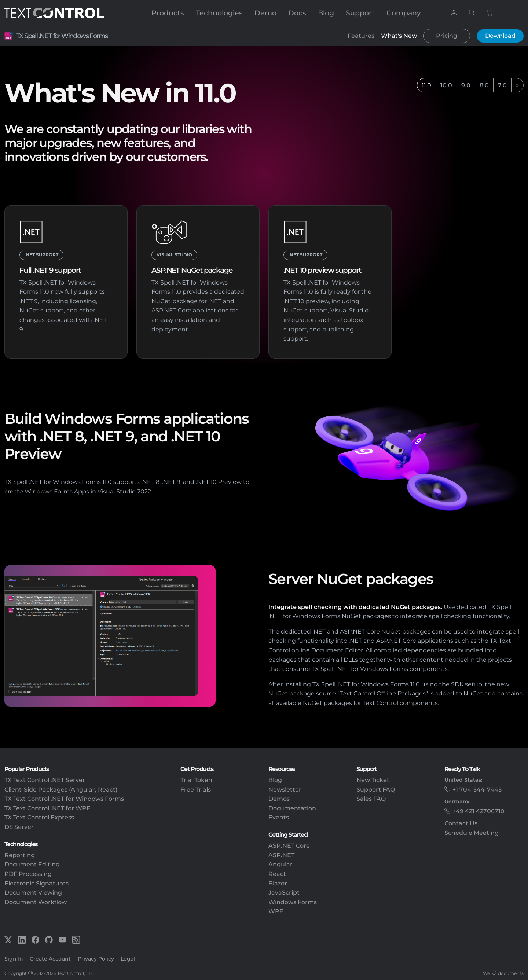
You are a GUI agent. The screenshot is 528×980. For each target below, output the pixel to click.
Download (500, 36)
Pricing (447, 36)
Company (404, 13)
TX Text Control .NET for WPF (47, 808)
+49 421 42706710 (478, 811)
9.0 (466, 85)
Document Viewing (33, 893)
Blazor (278, 883)
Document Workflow (36, 902)
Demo (265, 13)
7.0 (502, 85)
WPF (276, 911)
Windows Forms (293, 902)
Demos (279, 799)
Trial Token (196, 780)
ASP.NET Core (289, 846)
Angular (280, 864)
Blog (326, 13)
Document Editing (32, 864)
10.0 (446, 85)
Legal (128, 959)
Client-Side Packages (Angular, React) (61, 790)
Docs (297, 13)
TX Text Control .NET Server (45, 780)
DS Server (19, 827)
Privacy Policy (96, 959)
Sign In (14, 959)
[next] (517, 85)
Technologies (219, 13)
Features (361, 36)
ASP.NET (281, 855)
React (277, 874)
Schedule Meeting (472, 833)
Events (279, 817)
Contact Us (461, 823)
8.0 (484, 85)
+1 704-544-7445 (477, 790)
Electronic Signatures (36, 883)
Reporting (20, 855)
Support (360, 13)
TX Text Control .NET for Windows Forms (64, 799)
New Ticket (373, 780)
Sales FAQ (371, 799)
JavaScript (284, 893)
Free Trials (196, 790)
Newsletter (285, 790)
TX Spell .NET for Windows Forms (62, 36)
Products (168, 13)
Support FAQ (376, 790)
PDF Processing (28, 874)
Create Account (50, 959)
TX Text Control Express (39, 817)
